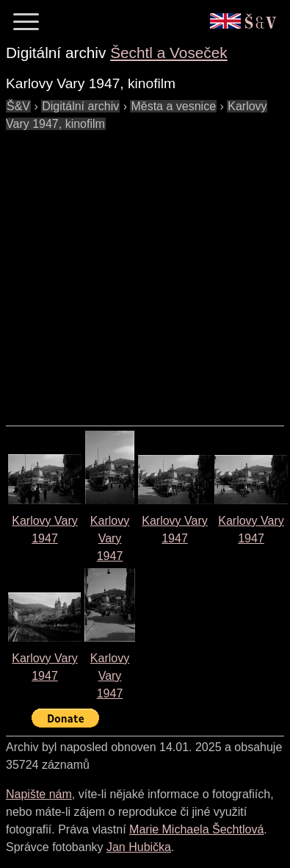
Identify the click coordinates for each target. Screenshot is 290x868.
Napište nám (39, 794)
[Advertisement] (138, 271)
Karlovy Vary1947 (110, 538)
